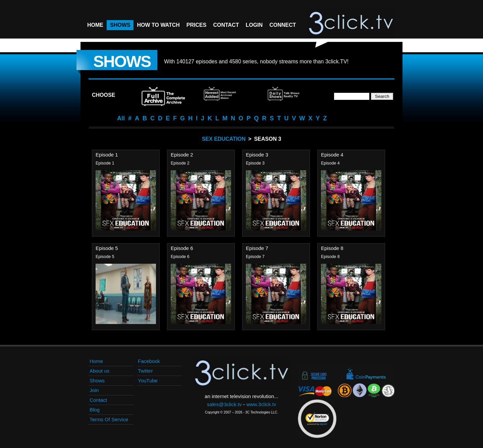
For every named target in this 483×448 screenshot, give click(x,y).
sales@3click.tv (224, 404)
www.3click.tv (261, 404)
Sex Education (224, 139)
